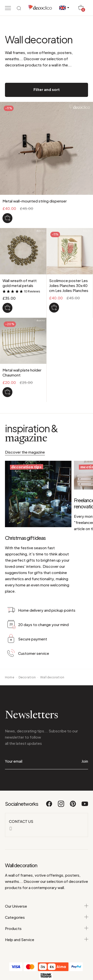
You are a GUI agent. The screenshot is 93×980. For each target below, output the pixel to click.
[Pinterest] (73, 806)
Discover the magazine (25, 452)
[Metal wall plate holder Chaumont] (7, 392)
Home (10, 677)
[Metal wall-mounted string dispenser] (7, 218)
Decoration (27, 677)
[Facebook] (49, 806)
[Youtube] (85, 806)
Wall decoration (52, 677)
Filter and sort (47, 89)
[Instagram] (61, 806)
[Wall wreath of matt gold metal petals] (7, 308)
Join (85, 761)
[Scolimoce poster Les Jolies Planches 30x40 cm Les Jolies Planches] (54, 308)
